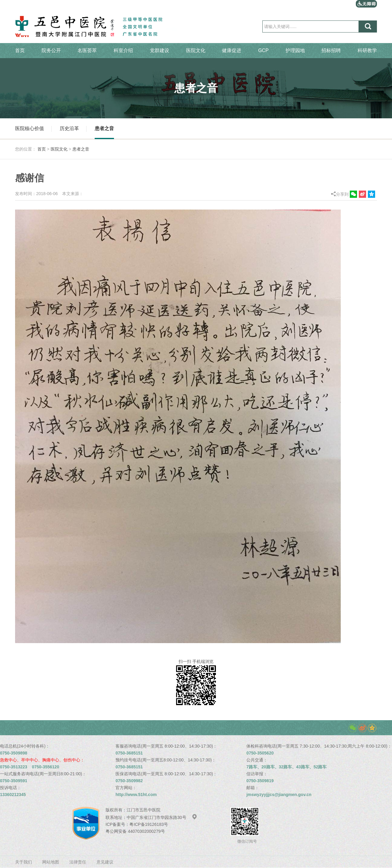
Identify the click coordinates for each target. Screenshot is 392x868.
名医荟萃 (87, 50)
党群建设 (160, 50)
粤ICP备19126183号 (149, 824)
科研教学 (367, 50)
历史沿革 (69, 128)
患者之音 (104, 128)
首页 (20, 50)
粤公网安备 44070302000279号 (135, 831)
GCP (263, 50)
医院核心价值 (30, 128)
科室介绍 (123, 50)
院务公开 (51, 50)
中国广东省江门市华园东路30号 (162, 817)
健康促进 (232, 50)
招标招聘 (331, 50)
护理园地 (295, 50)
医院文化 (196, 50)
